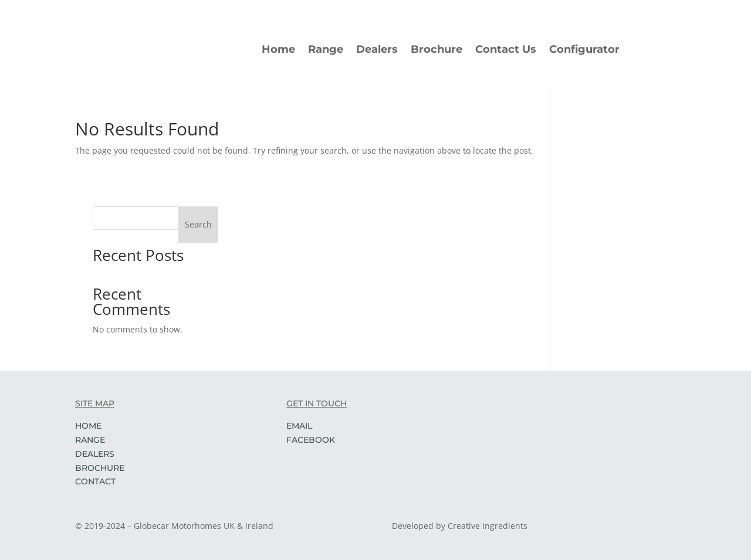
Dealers (377, 49)
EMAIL (299, 426)
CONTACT (95, 481)
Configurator (584, 49)
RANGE (90, 440)
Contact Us (506, 49)
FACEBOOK (311, 440)
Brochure (437, 49)
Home (278, 49)
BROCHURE (100, 468)
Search (198, 224)
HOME (88, 426)
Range (326, 49)
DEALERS (95, 454)
